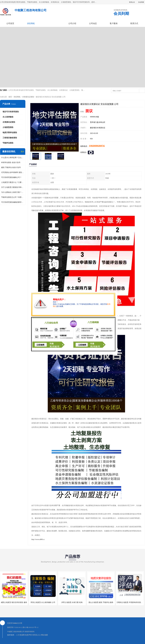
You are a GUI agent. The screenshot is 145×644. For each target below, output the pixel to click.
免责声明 (28, 635)
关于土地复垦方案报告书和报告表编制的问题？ (13, 187)
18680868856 (97, 146)
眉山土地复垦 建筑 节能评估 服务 (101, 602)
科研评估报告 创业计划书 (11, 162)
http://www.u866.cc (38, 539)
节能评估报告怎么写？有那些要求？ (13, 197)
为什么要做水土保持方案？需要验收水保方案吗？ (13, 192)
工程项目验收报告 (10, 138)
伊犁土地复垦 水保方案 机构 (72, 602)
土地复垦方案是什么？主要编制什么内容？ (13, 182)
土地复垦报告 (8, 127)
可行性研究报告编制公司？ (11, 177)
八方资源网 (20, 635)
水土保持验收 (8, 117)
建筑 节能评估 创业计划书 (11, 167)
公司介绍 (72, 23)
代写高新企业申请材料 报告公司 (13, 172)
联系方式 (134, 23)
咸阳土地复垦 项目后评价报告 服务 (14, 602)
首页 (10, 97)
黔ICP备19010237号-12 (31, 627)
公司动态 (93, 23)
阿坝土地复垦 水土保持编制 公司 (43, 602)
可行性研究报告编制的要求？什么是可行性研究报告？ (13, 202)
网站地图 (44, 635)
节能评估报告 (8, 143)
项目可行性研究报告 (11, 112)
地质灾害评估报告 (10, 133)
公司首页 (10, 23)
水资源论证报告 (28, 97)
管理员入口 (36, 635)
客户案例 (114, 23)
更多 (22, 152)
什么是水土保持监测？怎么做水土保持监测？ (13, 158)
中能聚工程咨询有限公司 (16, 632)
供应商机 (31, 23)
